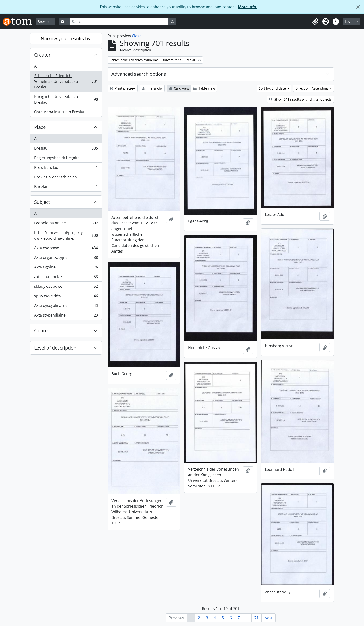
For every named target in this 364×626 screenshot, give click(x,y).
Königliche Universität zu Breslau (66, 99)
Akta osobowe (66, 249)
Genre (41, 330)
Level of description (55, 348)
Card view (179, 88)
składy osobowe (66, 287)
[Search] (119, 21)
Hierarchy (152, 88)
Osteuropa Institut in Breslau (66, 113)
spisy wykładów (66, 297)
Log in (350, 21)
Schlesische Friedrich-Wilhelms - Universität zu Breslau (66, 81)
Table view (204, 88)
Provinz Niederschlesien (66, 178)
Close (137, 36)
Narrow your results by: (66, 39)
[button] (315, 22)
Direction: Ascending (312, 88)
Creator (42, 55)
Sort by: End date (273, 88)
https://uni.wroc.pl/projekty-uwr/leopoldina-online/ (66, 235)
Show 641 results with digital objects (300, 99)
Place (40, 127)
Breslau (66, 149)
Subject (42, 202)
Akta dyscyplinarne (66, 307)
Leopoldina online (66, 224)
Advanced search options (139, 74)
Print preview (123, 88)
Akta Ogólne (66, 268)
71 (256, 618)
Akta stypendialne (66, 316)
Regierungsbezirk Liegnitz (66, 159)
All (36, 66)
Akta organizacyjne (66, 258)
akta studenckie (66, 278)
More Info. (248, 7)
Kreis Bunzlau (66, 168)
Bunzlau (66, 188)
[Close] (358, 7)
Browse (44, 21)
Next (269, 618)
